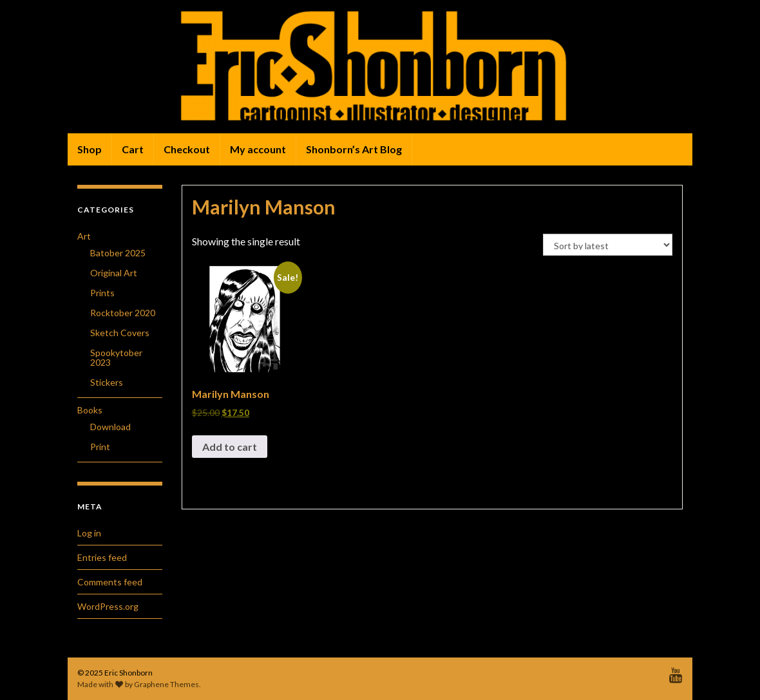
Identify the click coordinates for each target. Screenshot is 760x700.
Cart (133, 149)
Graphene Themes (166, 684)
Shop (90, 149)
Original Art (114, 273)
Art (84, 236)
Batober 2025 (118, 253)
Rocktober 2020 (123, 313)
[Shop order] (608, 245)
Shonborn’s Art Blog (354, 149)
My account (258, 149)
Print (100, 447)
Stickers (107, 382)
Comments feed (110, 582)
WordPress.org (108, 606)
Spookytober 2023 (116, 357)
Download (110, 427)
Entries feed (102, 557)
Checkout (187, 149)
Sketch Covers (120, 333)
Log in (89, 533)
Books (90, 410)
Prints (102, 293)
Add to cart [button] (230, 447)
